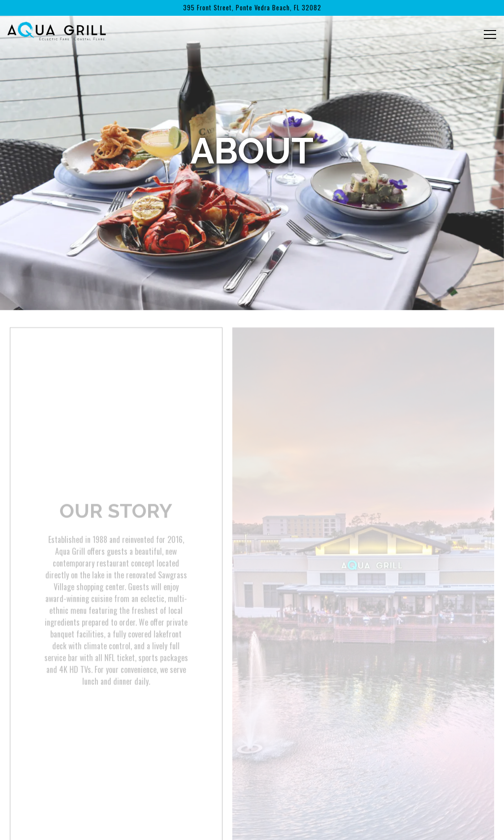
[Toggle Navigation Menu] (490, 34)
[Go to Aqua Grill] (252, 8)
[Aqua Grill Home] (57, 30)
